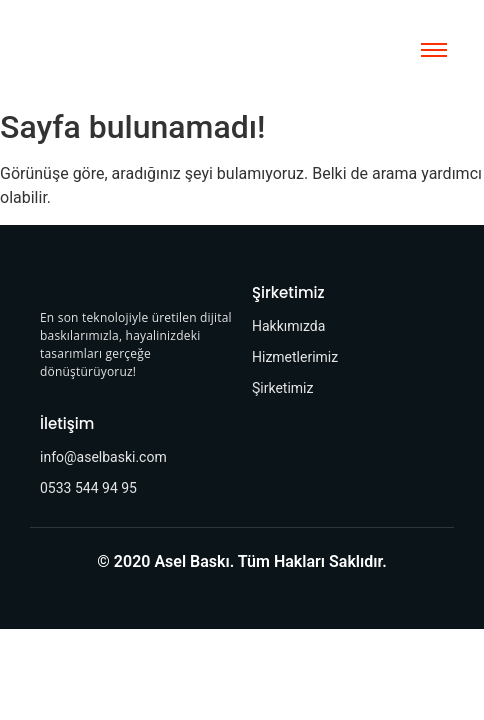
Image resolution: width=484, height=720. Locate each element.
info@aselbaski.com (103, 457)
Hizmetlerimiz (295, 357)
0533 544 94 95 (88, 488)
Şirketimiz (282, 388)
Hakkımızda (288, 326)
